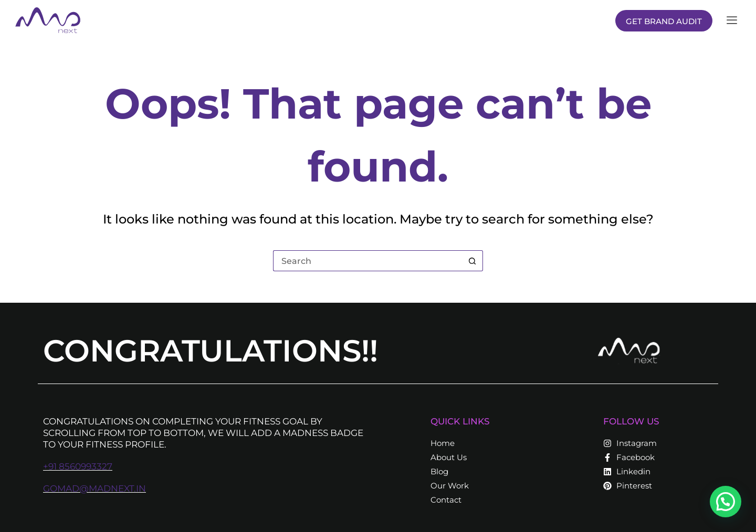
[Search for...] (367, 261)
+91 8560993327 (78, 466)
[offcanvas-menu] (732, 21)
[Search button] (472, 261)
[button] (727, 505)
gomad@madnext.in (94, 488)
